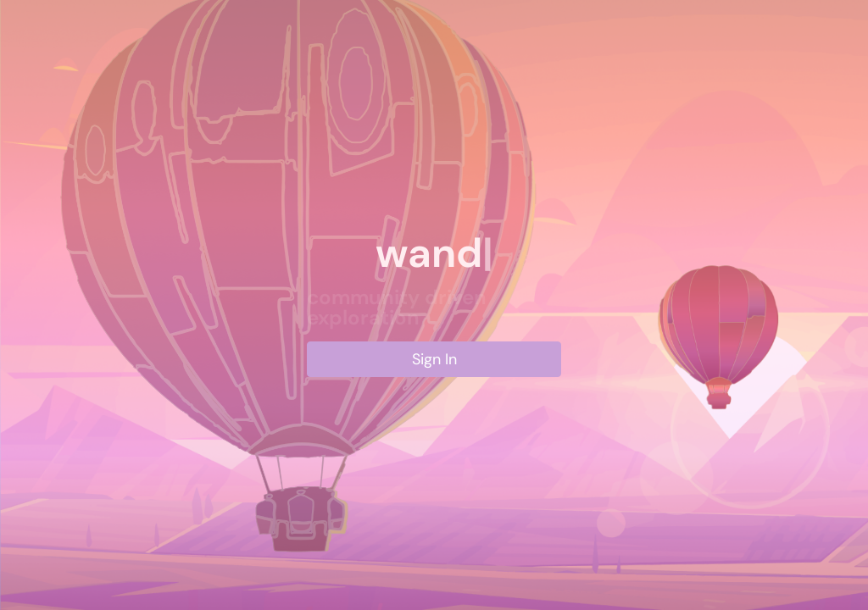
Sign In (434, 359)
